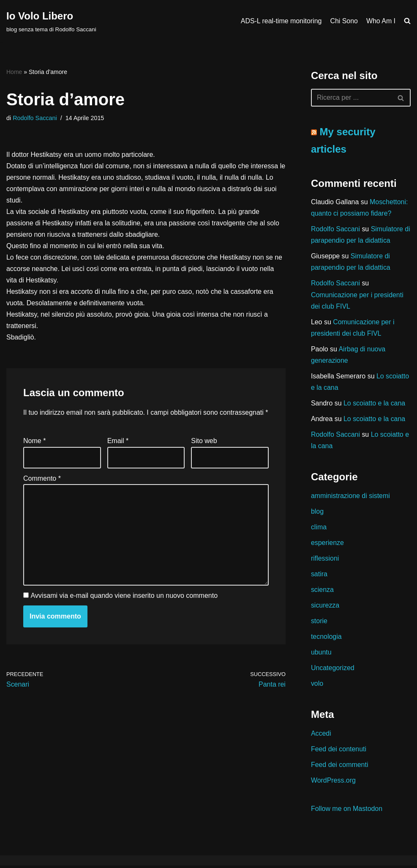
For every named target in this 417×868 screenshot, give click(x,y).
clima (319, 528)
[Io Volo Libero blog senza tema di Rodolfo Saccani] (51, 21)
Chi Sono (344, 21)
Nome (34, 453)
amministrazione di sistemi (351, 497)
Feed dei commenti (340, 767)
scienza (322, 591)
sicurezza (325, 607)
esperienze (327, 544)
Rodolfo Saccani (35, 118)
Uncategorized (333, 670)
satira (319, 576)
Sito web (204, 453)
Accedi (321, 735)
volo (317, 686)
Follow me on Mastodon (347, 811)
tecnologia (326, 639)
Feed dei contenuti (339, 751)
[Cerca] (351, 98)
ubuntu (321, 654)
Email (118, 453)
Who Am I (381, 21)
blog (317, 513)
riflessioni (325, 560)
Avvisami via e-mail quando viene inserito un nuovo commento (124, 609)
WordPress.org (333, 783)
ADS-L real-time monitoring (281, 21)
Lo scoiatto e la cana (375, 404)
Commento (42, 491)
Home (14, 72)
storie (319, 623)
